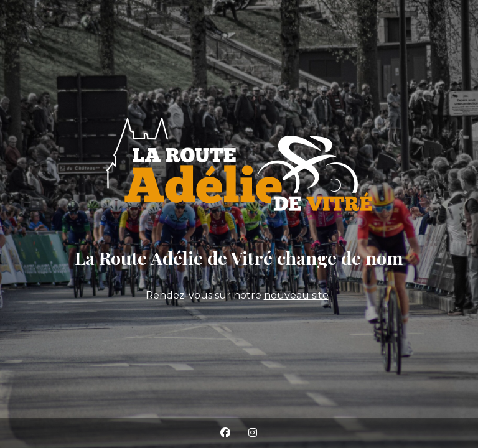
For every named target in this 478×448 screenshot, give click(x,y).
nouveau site (296, 295)
